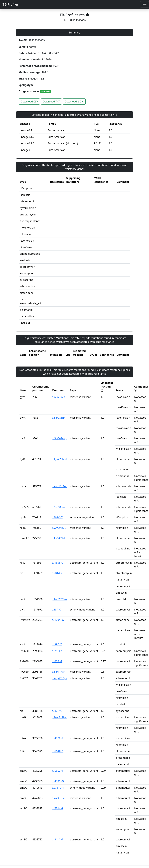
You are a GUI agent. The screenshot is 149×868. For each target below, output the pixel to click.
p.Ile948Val (58, 538)
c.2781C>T (58, 788)
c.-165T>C (58, 563)
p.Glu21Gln (58, 397)
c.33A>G (57, 610)
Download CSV (29, 102)
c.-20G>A (57, 661)
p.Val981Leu (59, 798)
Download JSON (74, 102)
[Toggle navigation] (145, 4)
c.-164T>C (58, 751)
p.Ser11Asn (59, 672)
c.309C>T (57, 517)
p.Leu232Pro (59, 599)
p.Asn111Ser (59, 486)
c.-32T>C (57, 711)
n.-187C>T (58, 573)
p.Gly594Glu (59, 528)
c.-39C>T (57, 644)
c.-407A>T (58, 738)
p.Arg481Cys (59, 678)
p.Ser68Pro (58, 507)
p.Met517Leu (60, 717)
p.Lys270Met (59, 459)
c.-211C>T (58, 839)
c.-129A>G (58, 620)
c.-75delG (57, 808)
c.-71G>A (57, 651)
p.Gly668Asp (59, 438)
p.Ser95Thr (58, 418)
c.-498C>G (58, 781)
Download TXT (51, 102)
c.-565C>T (58, 771)
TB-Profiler (10, 4)
